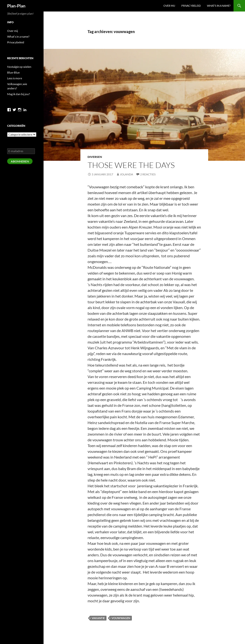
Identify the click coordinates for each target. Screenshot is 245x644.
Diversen (95, 157)
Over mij (169, 6)
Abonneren (20, 161)
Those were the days (131, 165)
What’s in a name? (219, 6)
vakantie (98, 618)
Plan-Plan (16, 6)
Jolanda (126, 174)
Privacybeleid (191, 6)
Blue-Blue (13, 72)
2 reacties (148, 174)
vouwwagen (121, 618)
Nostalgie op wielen (19, 67)
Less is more (15, 78)
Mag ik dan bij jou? (19, 94)
